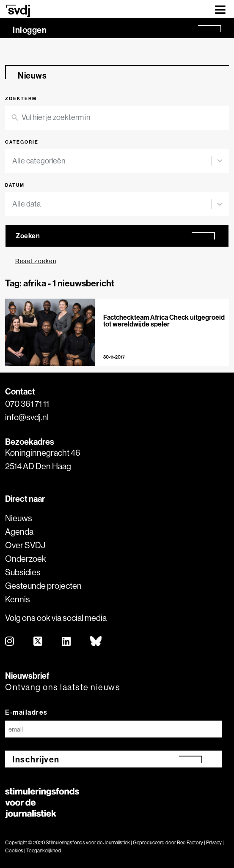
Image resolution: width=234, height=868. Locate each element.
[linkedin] (67, 642)
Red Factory (190, 842)
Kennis (18, 599)
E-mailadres (26, 712)
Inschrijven (36, 759)
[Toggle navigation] (220, 9)
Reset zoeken (36, 261)
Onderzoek (26, 559)
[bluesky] (96, 642)
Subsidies (23, 572)
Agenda (19, 532)
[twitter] (38, 642)
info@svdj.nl (27, 417)
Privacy (214, 842)
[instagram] (10, 642)
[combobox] (112, 161)
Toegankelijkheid (44, 850)
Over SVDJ (25, 545)
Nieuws (19, 518)
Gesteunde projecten (43, 586)
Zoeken (28, 236)
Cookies (14, 850)
